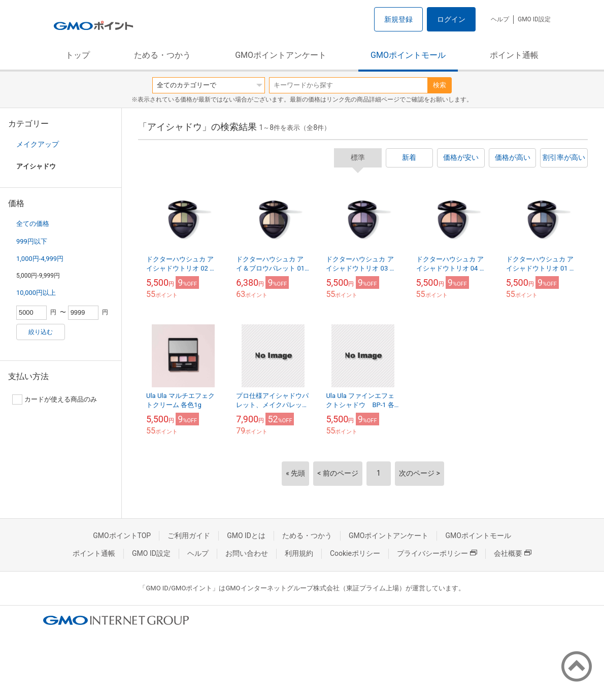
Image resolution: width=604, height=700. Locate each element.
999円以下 (32, 241)
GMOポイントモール (408, 55)
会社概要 (513, 553)
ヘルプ (500, 19)
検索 (440, 85)
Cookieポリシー (355, 553)
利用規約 (299, 553)
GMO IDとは (246, 536)
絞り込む (41, 332)
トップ (78, 55)
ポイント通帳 (514, 55)
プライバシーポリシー (437, 553)
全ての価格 (33, 224)
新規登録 (398, 19)
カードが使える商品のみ (55, 399)
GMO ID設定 (534, 19)
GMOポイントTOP (122, 536)
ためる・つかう (162, 55)
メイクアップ (38, 144)
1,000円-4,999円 (40, 259)
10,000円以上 (36, 293)
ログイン (451, 19)
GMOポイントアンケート (281, 55)
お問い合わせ (247, 553)
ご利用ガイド (189, 536)
